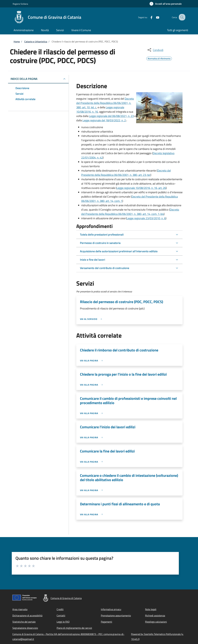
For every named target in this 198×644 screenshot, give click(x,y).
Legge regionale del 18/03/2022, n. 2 (104, 120)
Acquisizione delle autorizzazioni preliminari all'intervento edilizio (119, 251)
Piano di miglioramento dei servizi (74, 628)
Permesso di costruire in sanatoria (100, 243)
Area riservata (20, 609)
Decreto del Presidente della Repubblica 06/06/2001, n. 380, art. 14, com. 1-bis (130, 212)
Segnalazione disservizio (25, 628)
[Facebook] (149, 17)
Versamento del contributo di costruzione (105, 268)
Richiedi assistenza (155, 615)
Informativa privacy (111, 609)
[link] (92, 319)
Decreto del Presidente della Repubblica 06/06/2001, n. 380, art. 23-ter (126, 173)
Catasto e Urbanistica (36, 42)
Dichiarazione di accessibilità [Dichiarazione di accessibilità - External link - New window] (27, 615)
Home (17, 42)
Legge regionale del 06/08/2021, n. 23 (111, 116)
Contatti (61, 615)
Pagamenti (107, 622)
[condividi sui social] (155, 50)
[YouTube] (155, 17)
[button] (166, 4)
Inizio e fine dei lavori (93, 260)
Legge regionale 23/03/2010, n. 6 (146, 218)
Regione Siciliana (20, 4)
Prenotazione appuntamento (116, 615)
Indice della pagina (24, 79)
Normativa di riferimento (159, 58)
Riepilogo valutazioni (156, 622)
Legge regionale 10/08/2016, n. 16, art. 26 (141, 188)
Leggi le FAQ (63, 622)
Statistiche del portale (24, 622)
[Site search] (182, 17)
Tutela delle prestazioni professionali (102, 235)
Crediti (60, 609)
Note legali (151, 609)
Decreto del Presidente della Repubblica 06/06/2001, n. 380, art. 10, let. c (105, 103)
